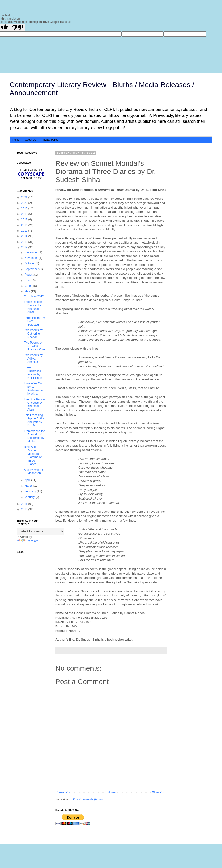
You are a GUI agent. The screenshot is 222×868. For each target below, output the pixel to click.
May (28, 291)
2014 (25, 236)
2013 (25, 242)
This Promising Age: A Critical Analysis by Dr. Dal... (35, 420)
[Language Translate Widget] (40, 531)
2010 (25, 509)
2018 (25, 214)
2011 (25, 504)
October (30, 263)
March (29, 486)
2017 (25, 220)
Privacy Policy (50, 140)
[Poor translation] (17, 28)
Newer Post (64, 792)
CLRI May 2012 (34, 296)
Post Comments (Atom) (88, 799)
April (28, 480)
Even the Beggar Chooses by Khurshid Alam (34, 405)
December (32, 252)
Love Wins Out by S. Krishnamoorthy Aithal (34, 389)
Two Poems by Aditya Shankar (33, 358)
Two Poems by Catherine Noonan (33, 334)
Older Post (159, 792)
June (28, 286)
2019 (25, 209)
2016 (25, 225)
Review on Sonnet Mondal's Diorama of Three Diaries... (33, 455)
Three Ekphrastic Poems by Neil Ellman (33, 373)
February (31, 491)
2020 (25, 203)
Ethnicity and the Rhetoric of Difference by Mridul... (34, 436)
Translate (27, 541)
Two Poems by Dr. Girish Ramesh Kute (34, 346)
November (32, 258)
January (30, 497)
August (29, 275)
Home (16, 140)
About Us (30, 140)
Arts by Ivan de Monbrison (33, 471)
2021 (25, 197)
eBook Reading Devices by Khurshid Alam (34, 307)
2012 (25, 247)
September (32, 269)
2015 (25, 231)
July (28, 280)
